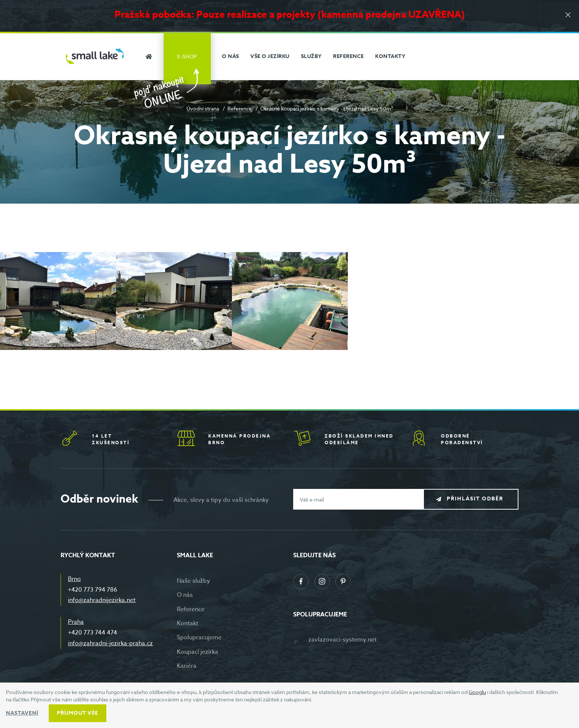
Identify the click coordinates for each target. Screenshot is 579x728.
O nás (185, 595)
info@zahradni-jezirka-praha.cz (110, 643)
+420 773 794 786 (93, 590)
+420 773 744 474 (92, 633)
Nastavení (22, 713)
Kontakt (188, 623)
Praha (76, 622)
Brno (74, 579)
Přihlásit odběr (477, 499)
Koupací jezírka (198, 652)
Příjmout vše (78, 713)
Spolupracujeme (199, 637)
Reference (240, 108)
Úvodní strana (203, 108)
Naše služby (193, 581)
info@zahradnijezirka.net (102, 600)
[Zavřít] (568, 15)
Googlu (477, 692)
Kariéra (187, 666)
